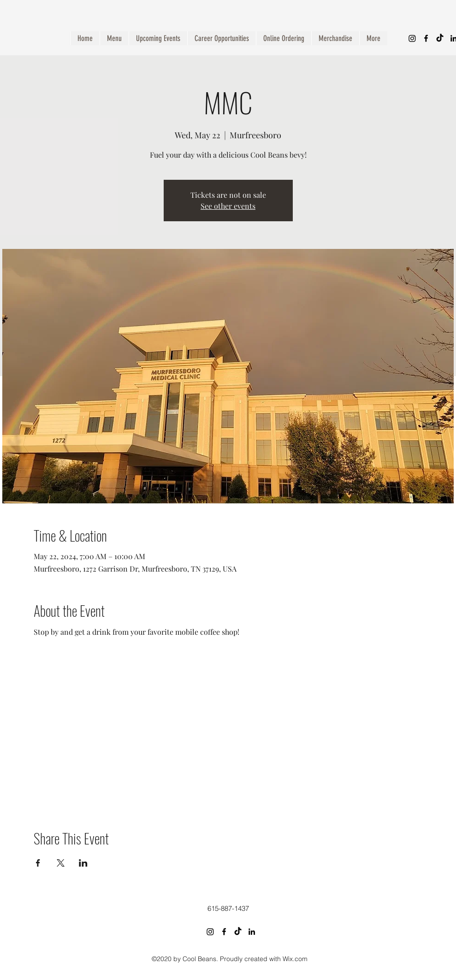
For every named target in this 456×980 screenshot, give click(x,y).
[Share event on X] (61, 863)
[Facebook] (426, 38)
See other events (228, 206)
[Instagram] (412, 38)
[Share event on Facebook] (38, 863)
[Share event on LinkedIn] (83, 863)
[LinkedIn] (252, 932)
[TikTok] (440, 38)
